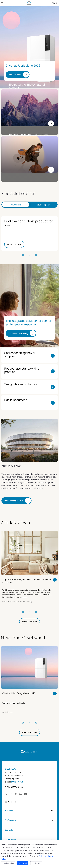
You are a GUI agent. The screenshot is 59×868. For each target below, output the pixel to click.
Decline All (36, 863)
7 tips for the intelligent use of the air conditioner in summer (27, 581)
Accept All (23, 863)
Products (9, 810)
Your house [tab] (16, 205)
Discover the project (14, 501)
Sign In (55, 3)
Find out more (15, 75)
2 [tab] (29, 255)
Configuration (8, 863)
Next (36, 255)
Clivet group (10, 840)
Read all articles (30, 622)
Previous (23, 255)
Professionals (11, 820)
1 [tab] (26, 255)
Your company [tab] (43, 205)
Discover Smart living (18, 333)
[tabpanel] (29, 233)
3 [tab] (33, 255)
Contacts (9, 830)
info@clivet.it (17, 782)
